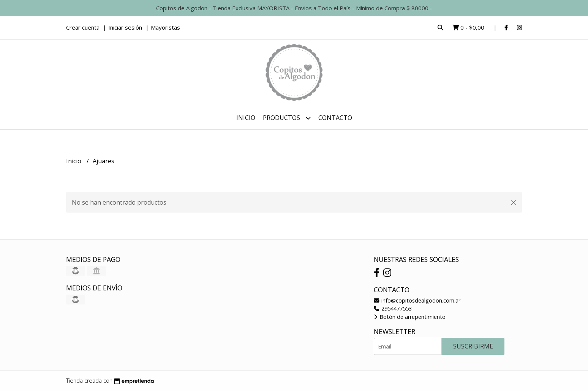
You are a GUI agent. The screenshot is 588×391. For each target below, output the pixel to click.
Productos (287, 118)
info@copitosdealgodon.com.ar (417, 300)
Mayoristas (165, 27)
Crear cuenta (83, 27)
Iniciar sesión (125, 27)
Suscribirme (473, 346)
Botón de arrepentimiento (410, 317)
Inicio (246, 118)
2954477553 (393, 308)
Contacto (335, 118)
